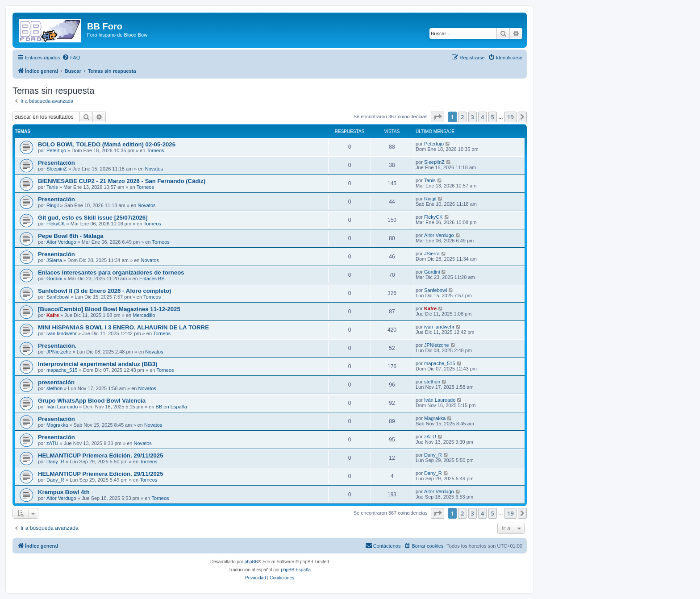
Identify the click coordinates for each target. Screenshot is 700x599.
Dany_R (55, 462)
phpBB (251, 562)
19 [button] (510, 117)
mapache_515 (62, 370)
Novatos (154, 169)
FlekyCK (56, 224)
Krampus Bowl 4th (64, 492)
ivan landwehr (62, 333)
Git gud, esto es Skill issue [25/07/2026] (93, 218)
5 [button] (493, 117)
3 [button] (473, 117)
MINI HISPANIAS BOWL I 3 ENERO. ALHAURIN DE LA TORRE (123, 327)
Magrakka (57, 425)
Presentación (56, 163)
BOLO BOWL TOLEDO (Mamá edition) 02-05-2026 (107, 144)
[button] (437, 117)
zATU (52, 443)
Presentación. (57, 346)
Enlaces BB (152, 279)
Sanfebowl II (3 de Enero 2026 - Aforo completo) (104, 291)
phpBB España (296, 570)
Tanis (52, 187)
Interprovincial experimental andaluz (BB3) (98, 364)
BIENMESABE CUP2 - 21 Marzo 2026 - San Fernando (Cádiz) (122, 181)
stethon (54, 388)
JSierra (54, 260)
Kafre (53, 315)
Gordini (54, 279)
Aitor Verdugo (61, 242)
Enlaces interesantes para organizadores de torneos (111, 272)
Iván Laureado (62, 407)
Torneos (155, 150)
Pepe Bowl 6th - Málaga (71, 236)
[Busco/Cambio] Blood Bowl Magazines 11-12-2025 (109, 309)
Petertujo (56, 150)
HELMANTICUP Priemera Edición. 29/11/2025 (100, 455)
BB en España (171, 407)
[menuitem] (71, 58)
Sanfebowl (58, 297)
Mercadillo (144, 315)
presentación (56, 382)
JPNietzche (59, 352)
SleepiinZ (57, 169)
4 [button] (482, 117)
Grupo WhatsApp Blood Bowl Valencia (92, 401)
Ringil (53, 205)
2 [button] (462, 117)
